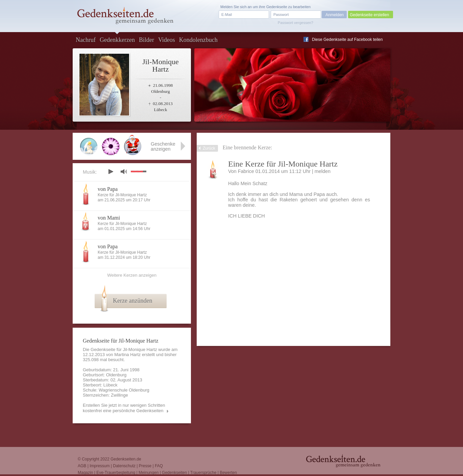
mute (124, 171)
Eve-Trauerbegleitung (116, 473)
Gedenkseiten (174, 473)
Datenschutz (124, 466)
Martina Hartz (127, 355)
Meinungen (149, 473)
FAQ (159, 466)
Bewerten (228, 473)
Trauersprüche (203, 473)
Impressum (100, 466)
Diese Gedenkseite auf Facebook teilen (347, 40)
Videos (167, 40)
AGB (82, 466)
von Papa (108, 189)
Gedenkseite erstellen (369, 15)
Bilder (147, 40)
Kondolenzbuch (198, 40)
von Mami (109, 218)
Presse (145, 466)
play (111, 172)
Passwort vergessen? (296, 23)
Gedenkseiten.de (126, 459)
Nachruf (86, 40)
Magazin (85, 473)
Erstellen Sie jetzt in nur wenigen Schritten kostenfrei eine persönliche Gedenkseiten (124, 408)
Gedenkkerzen (117, 40)
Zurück (209, 148)
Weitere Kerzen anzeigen (132, 275)
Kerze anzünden (132, 301)
